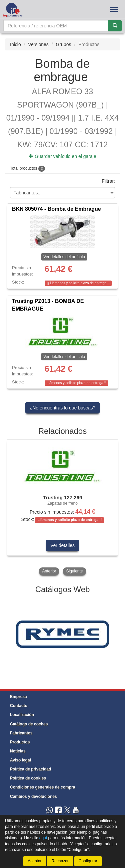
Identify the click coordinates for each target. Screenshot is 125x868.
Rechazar (60, 861)
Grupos (64, 44)
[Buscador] (56, 26)
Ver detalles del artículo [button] (64, 257)
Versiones (38, 44)
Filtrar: (108, 181)
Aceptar (34, 861)
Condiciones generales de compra (42, 787)
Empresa (18, 697)
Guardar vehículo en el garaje (62, 156)
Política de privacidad (30, 769)
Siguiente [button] (74, 571)
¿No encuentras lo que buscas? (63, 408)
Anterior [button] (49, 571)
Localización (22, 715)
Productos (20, 742)
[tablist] (62, 508)
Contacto (19, 706)
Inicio (15, 44)
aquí (43, 838)
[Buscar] (115, 26)
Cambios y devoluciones (33, 797)
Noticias (18, 751)
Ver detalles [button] (62, 545)
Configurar (88, 861)
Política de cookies (28, 778)
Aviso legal (20, 760)
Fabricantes (21, 733)
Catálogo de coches (29, 724)
